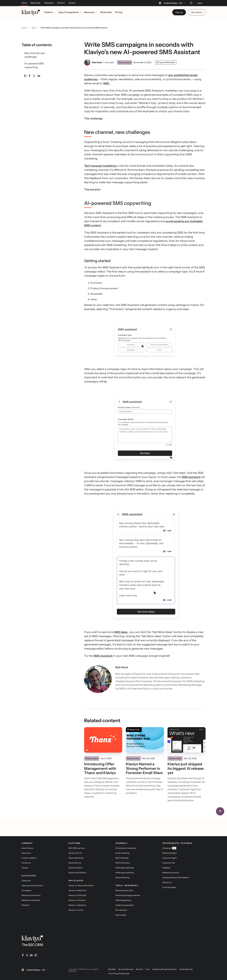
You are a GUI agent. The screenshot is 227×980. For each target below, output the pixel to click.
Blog (34, 28)
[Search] (191, 3)
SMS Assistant (103, 656)
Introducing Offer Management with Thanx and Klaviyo (100, 769)
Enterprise (49, 3)
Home (24, 3)
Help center (36, 3)
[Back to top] (220, 811)
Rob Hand (97, 62)
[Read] (103, 740)
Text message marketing (100, 166)
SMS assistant (191, 477)
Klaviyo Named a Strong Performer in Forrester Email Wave (144, 769)
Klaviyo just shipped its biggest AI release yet (186, 769)
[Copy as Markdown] (166, 62)
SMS (106, 83)
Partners (61, 3)
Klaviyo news (125, 62)
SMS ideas (121, 632)
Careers (72, 3)
